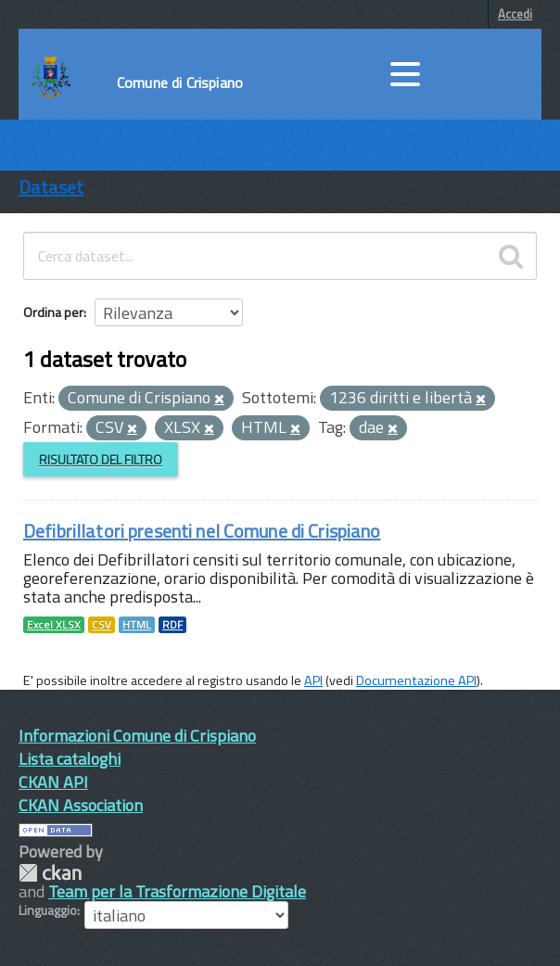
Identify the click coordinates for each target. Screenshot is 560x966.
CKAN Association (81, 805)
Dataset (51, 187)
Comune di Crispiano (180, 83)
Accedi (515, 14)
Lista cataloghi (70, 759)
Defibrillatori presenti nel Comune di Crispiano (202, 531)
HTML (137, 625)
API (313, 680)
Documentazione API (416, 680)
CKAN (50, 873)
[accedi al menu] (405, 74)
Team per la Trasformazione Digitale (177, 891)
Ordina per (53, 312)
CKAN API (53, 782)
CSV (102, 625)
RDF (172, 625)
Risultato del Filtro (101, 459)
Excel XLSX (54, 625)
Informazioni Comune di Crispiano (137, 736)
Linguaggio (48, 910)
